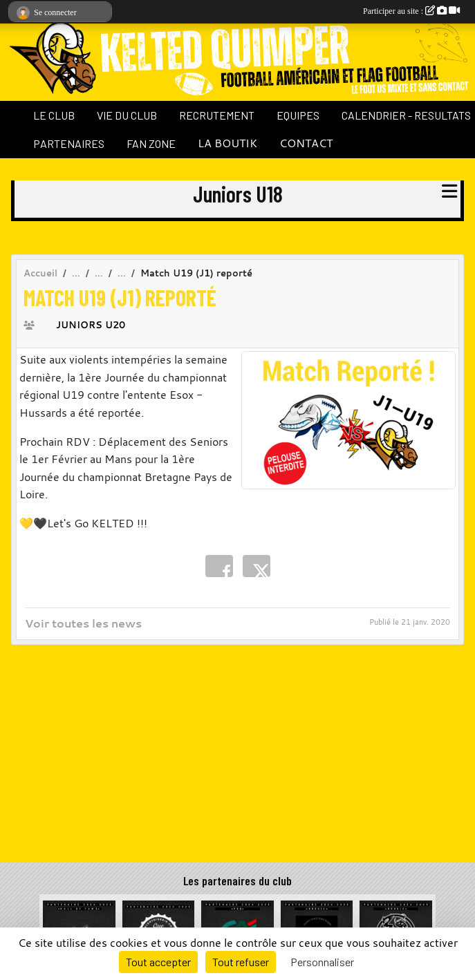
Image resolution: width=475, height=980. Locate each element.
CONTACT (306, 143)
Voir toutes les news (83, 623)
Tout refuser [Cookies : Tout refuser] (241, 962)
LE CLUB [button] (54, 115)
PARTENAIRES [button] (69, 143)
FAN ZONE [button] (151, 143)
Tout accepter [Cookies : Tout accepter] (158, 962)
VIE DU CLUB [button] (127, 115)
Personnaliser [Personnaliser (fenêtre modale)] (322, 962)
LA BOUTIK (227, 143)
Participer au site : (411, 11)
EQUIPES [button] (298, 115)
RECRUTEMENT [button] (217, 115)
